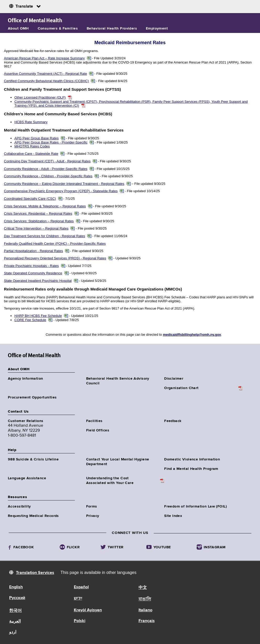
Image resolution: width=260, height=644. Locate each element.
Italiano (145, 610)
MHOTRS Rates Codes (32, 146)
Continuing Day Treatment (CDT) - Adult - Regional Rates (47, 161)
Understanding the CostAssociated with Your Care (110, 481)
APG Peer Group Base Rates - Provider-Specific (51, 142)
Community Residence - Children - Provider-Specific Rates (48, 176)
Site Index (173, 516)
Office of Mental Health (35, 20)
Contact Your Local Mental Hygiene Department (118, 462)
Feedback (173, 421)
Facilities (94, 421)
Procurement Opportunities (32, 397)
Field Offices (98, 430)
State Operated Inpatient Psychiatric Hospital (38, 281)
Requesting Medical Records (33, 516)
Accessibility (19, 506)
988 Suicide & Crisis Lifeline (33, 459)
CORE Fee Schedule (30, 320)
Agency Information (26, 379)
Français (147, 621)
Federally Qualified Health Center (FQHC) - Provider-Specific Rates (55, 244)
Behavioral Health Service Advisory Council (118, 381)
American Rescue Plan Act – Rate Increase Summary (44, 58)
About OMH (18, 29)
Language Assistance (27, 478)
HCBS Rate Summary (31, 122)
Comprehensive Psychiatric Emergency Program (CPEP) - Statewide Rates (61, 191)
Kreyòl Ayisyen (88, 610)
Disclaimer (174, 379)
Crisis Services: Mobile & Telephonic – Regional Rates (45, 206)
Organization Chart (181, 388)
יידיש (78, 599)
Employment (157, 29)
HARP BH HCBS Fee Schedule (38, 316)
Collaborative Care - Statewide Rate (31, 154)
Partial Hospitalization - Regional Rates (33, 251)
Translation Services (35, 573)
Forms (92, 506)
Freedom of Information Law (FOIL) (195, 506)
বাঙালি (145, 599)
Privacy (93, 516)
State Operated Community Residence (33, 273)
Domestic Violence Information (192, 459)
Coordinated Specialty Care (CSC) (30, 199)
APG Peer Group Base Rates (37, 138)
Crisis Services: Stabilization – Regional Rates (39, 221)
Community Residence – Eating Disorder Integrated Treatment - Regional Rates (64, 184)
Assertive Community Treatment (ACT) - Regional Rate (45, 74)
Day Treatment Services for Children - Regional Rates (45, 236)
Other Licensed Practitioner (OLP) (40, 97)
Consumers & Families (58, 29)
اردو (13, 632)
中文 (143, 588)
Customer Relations (26, 421)
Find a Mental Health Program (191, 469)
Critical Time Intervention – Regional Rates (36, 228)
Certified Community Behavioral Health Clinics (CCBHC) (46, 81)
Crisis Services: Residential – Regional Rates (38, 213)
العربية (15, 622)
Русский (17, 598)
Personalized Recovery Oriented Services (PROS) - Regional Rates (55, 258)
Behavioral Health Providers (112, 29)
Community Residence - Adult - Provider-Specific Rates (46, 169)
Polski (80, 621)
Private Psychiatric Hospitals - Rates (31, 266)
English (16, 587)
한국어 (15, 611)
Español (81, 587)
